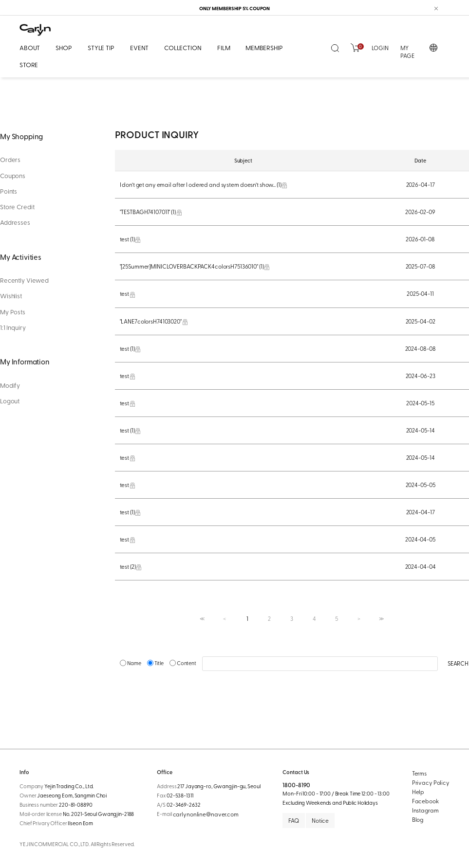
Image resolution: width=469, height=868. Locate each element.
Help (418, 792)
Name (131, 663)
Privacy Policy (431, 782)
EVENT (139, 47)
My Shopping (21, 136)
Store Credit (17, 207)
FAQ (294, 820)
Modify (10, 385)
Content (183, 663)
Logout (10, 401)
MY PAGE (407, 52)
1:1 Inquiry (13, 327)
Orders (10, 160)
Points (9, 191)
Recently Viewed (24, 280)
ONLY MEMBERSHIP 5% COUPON (235, 8)
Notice (320, 820)
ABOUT (30, 47)
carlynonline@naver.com (206, 814)
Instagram (425, 810)
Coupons (13, 176)
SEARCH (458, 663)
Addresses (15, 222)
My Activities (21, 257)
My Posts (13, 312)
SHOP (64, 47)
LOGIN (380, 48)
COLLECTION (183, 47)
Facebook (425, 801)
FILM (224, 47)
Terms (419, 773)
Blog (418, 819)
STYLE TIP (101, 47)
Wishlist (11, 296)
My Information (25, 361)
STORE (29, 64)
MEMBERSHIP (264, 47)
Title (156, 663)
